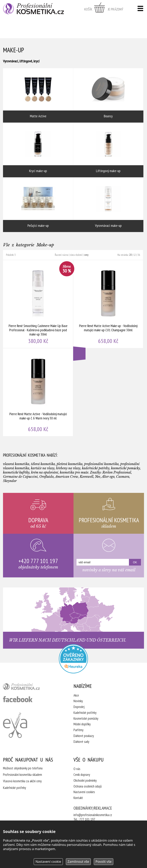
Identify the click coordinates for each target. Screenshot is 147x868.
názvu (65, 255)
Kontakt (78, 798)
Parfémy (78, 730)
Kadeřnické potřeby (85, 713)
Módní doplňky (82, 724)
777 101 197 (87, 819)
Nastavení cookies (84, 792)
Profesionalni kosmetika (73, 659)
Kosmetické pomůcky (86, 718)
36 (139, 255)
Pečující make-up (38, 205)
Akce (76, 695)
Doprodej (79, 707)
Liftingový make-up (108, 150)
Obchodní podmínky (85, 780)
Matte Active (38, 95)
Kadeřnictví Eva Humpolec (15, 725)
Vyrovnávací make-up (108, 205)
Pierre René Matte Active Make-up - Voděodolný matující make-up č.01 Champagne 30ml (108, 304)
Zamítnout (78, 862)
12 (135, 255)
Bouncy (108, 95)
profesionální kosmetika (28, 687)
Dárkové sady (81, 742)
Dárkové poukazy (84, 736)
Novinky (78, 701)
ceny (86, 255)
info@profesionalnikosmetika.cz (93, 815)
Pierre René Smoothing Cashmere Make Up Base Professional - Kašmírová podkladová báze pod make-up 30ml (38, 304)
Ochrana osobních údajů (88, 786)
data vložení (76, 255)
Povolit (103, 862)
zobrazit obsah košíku (104, 9)
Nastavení (48, 862)
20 (130, 255)
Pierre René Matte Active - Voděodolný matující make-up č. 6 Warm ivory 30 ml (38, 392)
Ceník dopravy (82, 775)
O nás (77, 769)
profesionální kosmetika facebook (18, 699)
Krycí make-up (38, 150)
